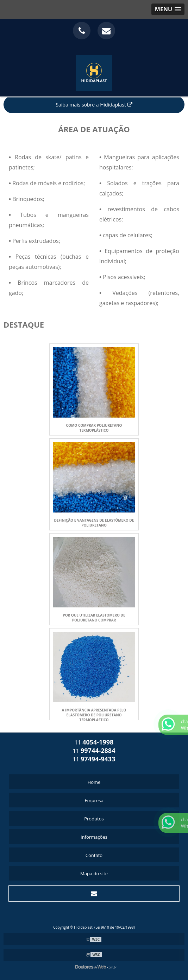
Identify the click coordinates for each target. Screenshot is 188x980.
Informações (94, 837)
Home (94, 782)
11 (94, 742)
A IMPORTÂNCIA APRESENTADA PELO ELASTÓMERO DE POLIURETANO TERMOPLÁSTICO (94, 715)
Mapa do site (94, 873)
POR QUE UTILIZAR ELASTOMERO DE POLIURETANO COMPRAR (94, 618)
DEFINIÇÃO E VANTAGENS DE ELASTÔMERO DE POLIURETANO (94, 523)
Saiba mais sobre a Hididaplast (94, 105)
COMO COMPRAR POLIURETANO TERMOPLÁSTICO (94, 428)
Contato (94, 855)
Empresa (94, 800)
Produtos (94, 819)
